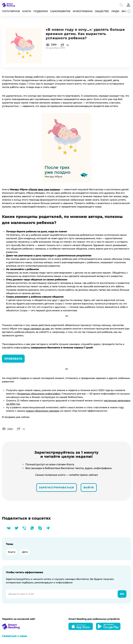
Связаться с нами (14, 636)
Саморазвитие (60, 11)
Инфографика (83, 11)
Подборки (41, 11)
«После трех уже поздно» (44, 189)
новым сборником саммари (43, 411)
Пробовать (13, 359)
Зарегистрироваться (57, 488)
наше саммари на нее (36, 329)
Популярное (11, 11)
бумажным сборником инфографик (39, 394)
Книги (27, 11)
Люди (115, 11)
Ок (122, 594)
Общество (102, 11)
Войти (89, 488)
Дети (25, 552)
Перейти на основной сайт (19, 619)
